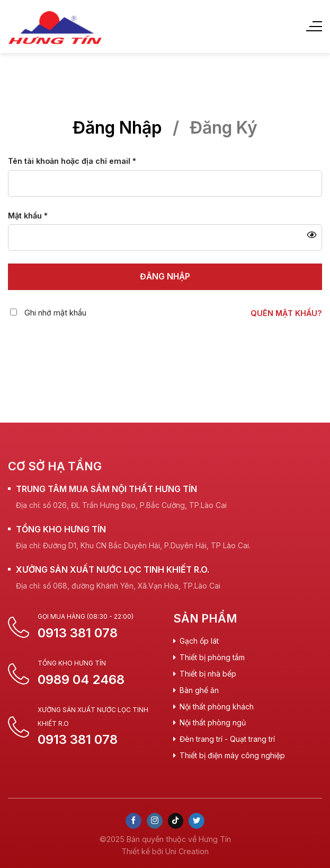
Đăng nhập (165, 277)
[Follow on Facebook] (133, 821)
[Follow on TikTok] (176, 821)
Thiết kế (136, 851)
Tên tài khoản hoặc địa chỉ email (72, 161)
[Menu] (314, 27)
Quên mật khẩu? (286, 313)
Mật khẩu (28, 216)
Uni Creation (187, 851)
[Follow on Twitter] (197, 821)
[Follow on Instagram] (155, 821)
